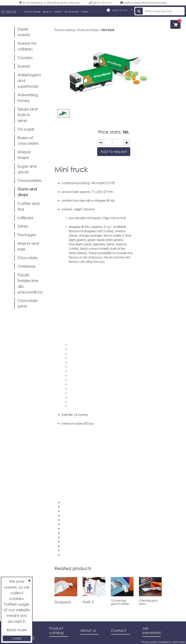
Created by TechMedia (172, 642)
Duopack (63, 602)
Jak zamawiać (71, 12)
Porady (85, 12)
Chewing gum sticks (148, 602)
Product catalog (32, 12)
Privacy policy (150, 642)
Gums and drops (88, 30)
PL (132, 10)
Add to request (114, 152)
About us (47, 12)
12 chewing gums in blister (120, 602)
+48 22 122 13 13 (117, 10)
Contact (58, 12)
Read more (17, 630)
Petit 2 (88, 602)
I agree (17, 638)
